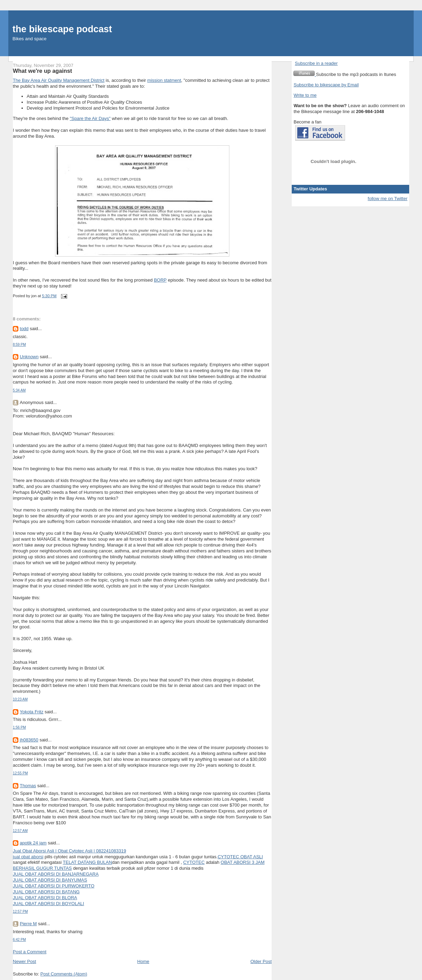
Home (143, 961)
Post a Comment (30, 952)
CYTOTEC (194, 862)
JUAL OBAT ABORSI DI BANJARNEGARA (56, 874)
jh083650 (29, 740)
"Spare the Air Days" (90, 118)
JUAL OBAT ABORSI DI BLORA (45, 898)
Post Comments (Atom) (64, 974)
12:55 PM (20, 773)
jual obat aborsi (28, 857)
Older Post (261, 961)
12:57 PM (20, 912)
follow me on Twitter (388, 199)
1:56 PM (19, 727)
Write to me (305, 95)
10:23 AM (20, 699)
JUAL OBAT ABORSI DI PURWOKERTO (54, 886)
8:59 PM (19, 345)
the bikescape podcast (62, 29)
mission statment (164, 80)
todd (24, 329)
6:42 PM (19, 940)
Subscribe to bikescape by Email (326, 85)
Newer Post (24, 961)
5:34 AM (19, 390)
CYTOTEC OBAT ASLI (240, 857)
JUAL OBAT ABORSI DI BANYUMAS (50, 880)
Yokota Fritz (32, 712)
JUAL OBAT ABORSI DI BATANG (46, 892)
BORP (160, 280)
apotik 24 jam (33, 843)
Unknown (29, 357)
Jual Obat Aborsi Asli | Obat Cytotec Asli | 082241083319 (69, 851)
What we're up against (42, 71)
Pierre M (28, 924)
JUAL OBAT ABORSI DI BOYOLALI (49, 904)
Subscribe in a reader (316, 63)
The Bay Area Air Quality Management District (59, 80)
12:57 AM (20, 831)
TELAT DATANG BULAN (87, 862)
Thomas (28, 786)
